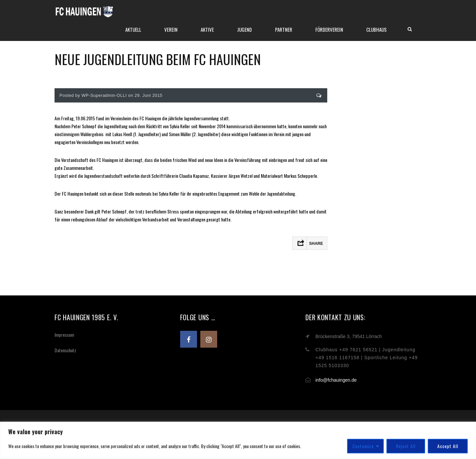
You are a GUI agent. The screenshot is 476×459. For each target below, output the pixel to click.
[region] (238, 440)
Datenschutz (65, 350)
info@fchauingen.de (336, 380)
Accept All (448, 446)
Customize (363, 446)
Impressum (64, 335)
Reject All (406, 446)
